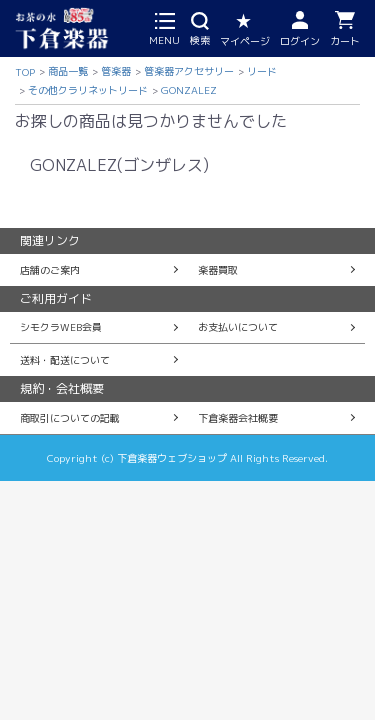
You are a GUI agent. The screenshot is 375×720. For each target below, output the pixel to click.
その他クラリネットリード (88, 90)
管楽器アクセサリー (189, 71)
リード (262, 71)
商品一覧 (68, 71)
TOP (25, 72)
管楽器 (116, 71)
